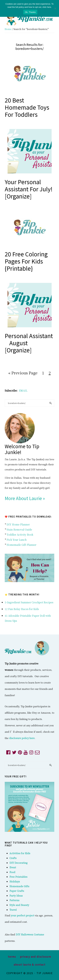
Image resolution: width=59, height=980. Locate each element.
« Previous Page (23, 373)
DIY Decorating (18, 863)
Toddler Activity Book (20, 535)
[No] (55, 8)
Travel (13, 910)
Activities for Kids (20, 853)
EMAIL (23, 391)
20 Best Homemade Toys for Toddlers (27, 107)
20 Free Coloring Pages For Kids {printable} (26, 261)
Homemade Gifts (19, 886)
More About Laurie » (25, 498)
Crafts (13, 858)
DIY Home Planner (18, 524)
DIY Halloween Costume (30, 934)
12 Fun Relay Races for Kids (22, 609)
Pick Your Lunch (17, 540)
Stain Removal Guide (19, 530)
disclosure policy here (22, 738)
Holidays (15, 881)
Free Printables (18, 877)
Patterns (14, 900)
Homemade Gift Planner (21, 545)
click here (47, 7)
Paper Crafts (17, 891)
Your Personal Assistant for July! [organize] (29, 189)
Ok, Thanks (30, 12)
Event (13, 867)
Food (12, 872)
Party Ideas (16, 896)
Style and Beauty (19, 905)
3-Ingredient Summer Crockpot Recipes (29, 602)
